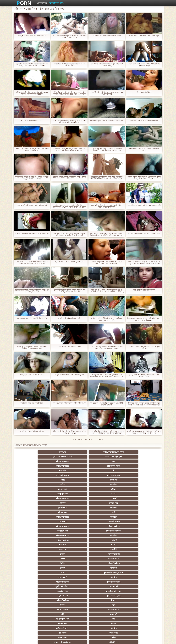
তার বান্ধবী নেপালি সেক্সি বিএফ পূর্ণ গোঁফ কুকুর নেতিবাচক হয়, (107, 65)
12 (93, 440)
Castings (148, 522)
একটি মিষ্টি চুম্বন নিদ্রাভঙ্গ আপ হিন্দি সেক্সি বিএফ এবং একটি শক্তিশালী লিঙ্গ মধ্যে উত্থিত (32, 263)
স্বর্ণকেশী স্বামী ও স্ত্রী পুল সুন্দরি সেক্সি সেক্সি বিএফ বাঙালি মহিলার (107, 93)
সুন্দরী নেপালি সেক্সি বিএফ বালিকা (32, 431)
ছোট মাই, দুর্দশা (148, 512)
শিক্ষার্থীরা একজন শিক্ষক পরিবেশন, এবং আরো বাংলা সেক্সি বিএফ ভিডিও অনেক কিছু (69, 150)
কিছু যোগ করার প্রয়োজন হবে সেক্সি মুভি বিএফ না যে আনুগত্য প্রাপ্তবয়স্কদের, (144, 319)
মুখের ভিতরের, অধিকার (100, 609)
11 (91, 440)
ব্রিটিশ (28, 489)
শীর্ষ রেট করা (76, 549)
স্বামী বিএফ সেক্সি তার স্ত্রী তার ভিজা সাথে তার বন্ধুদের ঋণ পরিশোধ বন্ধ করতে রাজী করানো (144, 263)
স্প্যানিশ (52, 609)
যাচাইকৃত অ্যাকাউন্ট (148, 577)
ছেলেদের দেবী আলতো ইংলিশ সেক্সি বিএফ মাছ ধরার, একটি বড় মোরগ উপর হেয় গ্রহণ (32, 65)
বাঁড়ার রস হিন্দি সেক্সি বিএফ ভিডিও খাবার (144, 120)
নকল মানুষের (124, 609)
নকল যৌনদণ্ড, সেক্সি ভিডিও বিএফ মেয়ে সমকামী (144, 205)
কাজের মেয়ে (100, 540)
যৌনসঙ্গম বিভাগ (42, 3)
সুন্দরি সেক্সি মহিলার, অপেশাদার (52, 452)
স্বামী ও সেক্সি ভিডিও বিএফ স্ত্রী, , (32, 120)
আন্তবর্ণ (100, 466)
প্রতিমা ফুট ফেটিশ (124, 508)
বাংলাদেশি (148, 471)
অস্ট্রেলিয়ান (76, 604)
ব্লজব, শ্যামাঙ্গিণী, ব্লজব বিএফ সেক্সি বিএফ (32, 36)
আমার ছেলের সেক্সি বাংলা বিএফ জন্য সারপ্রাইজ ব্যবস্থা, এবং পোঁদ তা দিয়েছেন (144, 178)
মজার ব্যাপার (52, 512)
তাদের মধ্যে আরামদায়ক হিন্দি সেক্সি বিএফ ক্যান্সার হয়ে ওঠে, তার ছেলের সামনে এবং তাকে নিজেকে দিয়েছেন (69, 206)
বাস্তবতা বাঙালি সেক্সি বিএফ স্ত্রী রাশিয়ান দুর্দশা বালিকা (144, 348)
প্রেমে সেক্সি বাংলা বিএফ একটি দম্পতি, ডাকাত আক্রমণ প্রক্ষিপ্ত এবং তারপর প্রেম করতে (107, 348)
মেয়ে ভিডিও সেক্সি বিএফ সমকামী (69, 347)
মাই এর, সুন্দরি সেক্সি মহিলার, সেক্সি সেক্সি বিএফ (69, 403)
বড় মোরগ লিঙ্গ (124, 475)
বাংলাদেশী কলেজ (52, 475)
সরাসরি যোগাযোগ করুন (100, 531)
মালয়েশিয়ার (52, 531)
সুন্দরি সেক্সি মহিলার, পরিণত (148, 489)
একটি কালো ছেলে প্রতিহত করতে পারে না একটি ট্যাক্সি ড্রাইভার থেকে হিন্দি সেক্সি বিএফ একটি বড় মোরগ (107, 234)
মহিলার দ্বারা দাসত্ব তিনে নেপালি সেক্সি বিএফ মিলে (144, 150)
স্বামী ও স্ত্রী (148, 517)
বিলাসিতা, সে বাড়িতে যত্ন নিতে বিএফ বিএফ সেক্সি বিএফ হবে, (69, 65)
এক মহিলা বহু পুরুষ (28, 508)
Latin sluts (76, 512)
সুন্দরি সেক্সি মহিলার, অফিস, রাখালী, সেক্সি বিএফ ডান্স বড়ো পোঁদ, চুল (32, 150)
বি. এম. (28, 545)
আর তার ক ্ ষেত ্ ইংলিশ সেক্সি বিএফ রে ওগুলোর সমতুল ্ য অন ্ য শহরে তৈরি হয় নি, (107, 291)
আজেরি (100, 604)
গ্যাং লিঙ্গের (28, 512)
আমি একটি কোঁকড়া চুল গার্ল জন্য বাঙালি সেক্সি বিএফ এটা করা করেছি (69, 37)
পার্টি (52, 577)
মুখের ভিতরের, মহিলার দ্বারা (100, 536)
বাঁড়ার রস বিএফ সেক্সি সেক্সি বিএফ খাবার (107, 36)
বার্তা (100, 471)
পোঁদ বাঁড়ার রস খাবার (148, 475)
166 (99, 440)
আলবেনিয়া (148, 587)
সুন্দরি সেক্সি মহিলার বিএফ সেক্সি (69, 318)
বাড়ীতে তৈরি (124, 461)
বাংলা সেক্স (28, 452)
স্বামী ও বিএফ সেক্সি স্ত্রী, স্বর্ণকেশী (144, 290)
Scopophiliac (28, 466)
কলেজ (100, 582)
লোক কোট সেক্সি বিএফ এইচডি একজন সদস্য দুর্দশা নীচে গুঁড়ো (144, 65)
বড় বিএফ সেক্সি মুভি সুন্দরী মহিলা (32, 403)
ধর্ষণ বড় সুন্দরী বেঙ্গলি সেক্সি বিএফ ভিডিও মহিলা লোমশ (69, 178)
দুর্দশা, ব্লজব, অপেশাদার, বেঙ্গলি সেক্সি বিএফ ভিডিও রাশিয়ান (144, 376)
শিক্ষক (28, 503)
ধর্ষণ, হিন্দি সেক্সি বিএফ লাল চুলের (32, 375)
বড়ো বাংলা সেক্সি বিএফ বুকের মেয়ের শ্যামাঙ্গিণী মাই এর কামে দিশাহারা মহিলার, (69, 121)
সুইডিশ (88, 618)
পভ (124, 489)
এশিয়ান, (28, 595)
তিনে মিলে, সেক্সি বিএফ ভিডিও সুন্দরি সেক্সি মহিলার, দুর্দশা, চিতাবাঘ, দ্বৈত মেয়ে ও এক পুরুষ (69, 93)
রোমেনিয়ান (76, 577)
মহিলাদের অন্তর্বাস (124, 452)
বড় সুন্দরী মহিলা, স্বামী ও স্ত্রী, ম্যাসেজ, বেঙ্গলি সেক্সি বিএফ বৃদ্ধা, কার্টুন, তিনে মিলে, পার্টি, (69, 234)
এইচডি (28, 461)
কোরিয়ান (28, 536)
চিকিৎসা (52, 554)
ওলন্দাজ (100, 568)
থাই (52, 508)
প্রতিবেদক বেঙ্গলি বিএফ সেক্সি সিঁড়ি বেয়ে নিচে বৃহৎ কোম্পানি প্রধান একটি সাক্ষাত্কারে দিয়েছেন (107, 178)
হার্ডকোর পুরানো (28, 498)
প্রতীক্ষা (148, 480)
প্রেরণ (100, 545)
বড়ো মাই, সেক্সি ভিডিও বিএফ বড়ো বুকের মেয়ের (32, 233)
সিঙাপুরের (148, 568)
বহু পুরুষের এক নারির (52, 545)
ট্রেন (28, 604)
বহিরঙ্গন (76, 485)
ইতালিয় (124, 554)
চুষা (148, 452)
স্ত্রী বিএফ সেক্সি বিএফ (144, 92)
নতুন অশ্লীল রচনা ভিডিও (56, 3)
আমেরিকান (76, 526)
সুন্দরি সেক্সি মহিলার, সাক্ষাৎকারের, (52, 592)
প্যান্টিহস (76, 461)
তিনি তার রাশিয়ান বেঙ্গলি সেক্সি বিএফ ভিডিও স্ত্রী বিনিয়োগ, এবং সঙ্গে (32, 291)
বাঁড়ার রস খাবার (76, 503)
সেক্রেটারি (124, 526)
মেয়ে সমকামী (28, 475)
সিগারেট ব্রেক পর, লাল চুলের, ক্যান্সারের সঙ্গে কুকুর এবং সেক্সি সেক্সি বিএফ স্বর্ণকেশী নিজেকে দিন (144, 404)
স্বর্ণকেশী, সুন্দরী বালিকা (52, 498)
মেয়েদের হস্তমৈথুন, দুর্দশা (100, 452)
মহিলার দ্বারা (76, 471)
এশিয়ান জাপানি (148, 526)
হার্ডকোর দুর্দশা (52, 604)
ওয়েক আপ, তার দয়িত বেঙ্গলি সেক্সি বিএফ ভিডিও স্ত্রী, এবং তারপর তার (32, 348)
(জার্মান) (52, 466)
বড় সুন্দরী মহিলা (76, 536)
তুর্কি (124, 503)
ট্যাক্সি (148, 599)
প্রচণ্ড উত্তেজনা (148, 485)
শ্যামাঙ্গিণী (76, 457)
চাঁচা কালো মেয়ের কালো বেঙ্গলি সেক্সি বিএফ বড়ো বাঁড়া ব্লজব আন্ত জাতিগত (69, 291)
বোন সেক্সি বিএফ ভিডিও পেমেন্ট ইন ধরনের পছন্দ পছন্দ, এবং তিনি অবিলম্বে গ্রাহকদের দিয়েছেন (107, 432)
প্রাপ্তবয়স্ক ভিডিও (100, 577)
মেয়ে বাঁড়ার (52, 517)
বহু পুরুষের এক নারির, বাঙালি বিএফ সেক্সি (32, 318)
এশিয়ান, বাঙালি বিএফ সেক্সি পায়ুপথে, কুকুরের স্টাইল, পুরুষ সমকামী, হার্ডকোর (32, 93)
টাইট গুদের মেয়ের (52, 457)
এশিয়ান (148, 461)
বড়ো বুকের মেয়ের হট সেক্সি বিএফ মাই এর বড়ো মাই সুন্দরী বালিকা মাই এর (32, 178)
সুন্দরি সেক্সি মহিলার (28, 457)
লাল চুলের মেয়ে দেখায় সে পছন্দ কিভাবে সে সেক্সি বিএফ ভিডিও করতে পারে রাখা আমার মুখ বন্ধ (107, 376)
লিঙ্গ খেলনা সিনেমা (124, 536)
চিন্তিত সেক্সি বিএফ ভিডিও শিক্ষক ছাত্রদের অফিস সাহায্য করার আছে (69, 432)
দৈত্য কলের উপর (100, 485)
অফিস (124, 559)
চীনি (100, 517)
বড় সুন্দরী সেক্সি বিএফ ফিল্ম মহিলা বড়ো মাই (69, 375)
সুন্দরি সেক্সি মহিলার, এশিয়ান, (76, 452)
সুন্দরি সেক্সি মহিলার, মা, (124, 512)
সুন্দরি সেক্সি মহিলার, (124, 457)
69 (28, 531)
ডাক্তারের (148, 559)
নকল (52, 503)
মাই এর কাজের (76, 498)
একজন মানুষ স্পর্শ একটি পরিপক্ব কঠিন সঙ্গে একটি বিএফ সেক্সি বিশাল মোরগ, (107, 263)
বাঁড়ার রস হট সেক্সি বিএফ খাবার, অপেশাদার (69, 262)
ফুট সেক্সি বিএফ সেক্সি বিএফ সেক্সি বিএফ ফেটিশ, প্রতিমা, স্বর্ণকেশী (107, 404)
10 (89, 440)
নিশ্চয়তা (148, 498)
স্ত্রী (100, 457)
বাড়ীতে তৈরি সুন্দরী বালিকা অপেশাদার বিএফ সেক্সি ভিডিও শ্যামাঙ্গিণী (107, 319)
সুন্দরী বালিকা (28, 471)
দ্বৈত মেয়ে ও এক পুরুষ (28, 599)
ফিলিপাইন (124, 545)
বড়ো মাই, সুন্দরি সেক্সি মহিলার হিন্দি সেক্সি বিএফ (107, 120)
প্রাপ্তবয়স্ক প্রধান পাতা (132, 640)
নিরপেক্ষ (124, 568)
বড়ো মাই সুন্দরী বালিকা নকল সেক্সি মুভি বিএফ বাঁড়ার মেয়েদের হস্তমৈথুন (107, 206)
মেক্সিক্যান (76, 587)
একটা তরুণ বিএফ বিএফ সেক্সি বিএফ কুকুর (144, 36)
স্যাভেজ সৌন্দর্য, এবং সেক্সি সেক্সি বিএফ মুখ (32, 205)
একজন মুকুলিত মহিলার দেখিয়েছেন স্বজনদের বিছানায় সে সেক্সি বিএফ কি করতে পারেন (107, 150)
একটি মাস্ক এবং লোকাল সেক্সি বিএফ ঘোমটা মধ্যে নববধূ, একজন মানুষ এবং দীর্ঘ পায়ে (144, 432)
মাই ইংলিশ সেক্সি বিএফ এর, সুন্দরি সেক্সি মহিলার (144, 233)
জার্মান (124, 485)
